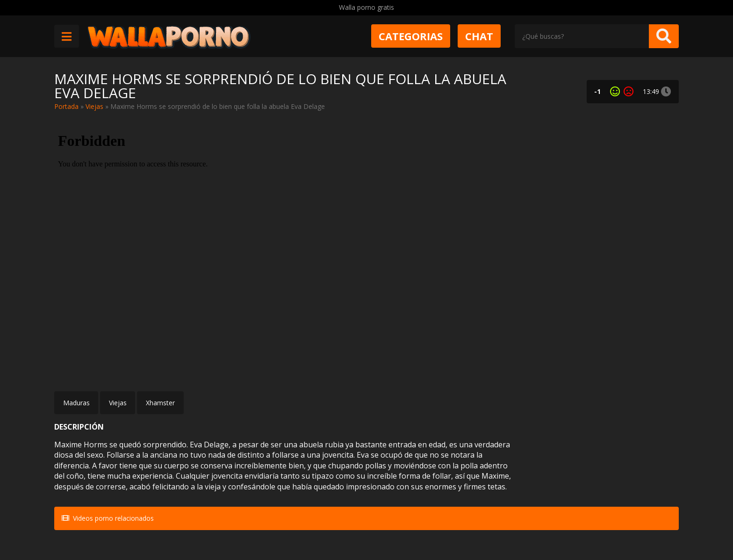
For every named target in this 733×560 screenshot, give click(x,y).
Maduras (76, 403)
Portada (66, 106)
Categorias (411, 36)
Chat (479, 36)
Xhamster (160, 403)
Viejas (94, 106)
